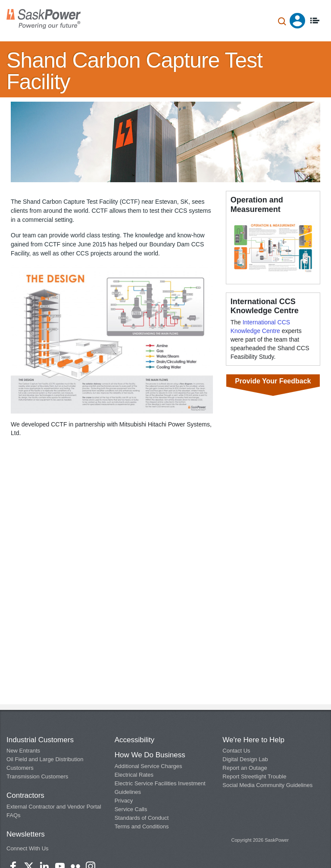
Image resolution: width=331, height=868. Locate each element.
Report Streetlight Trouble (254, 776)
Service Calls (131, 809)
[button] (112, 339)
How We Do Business (150, 755)
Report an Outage (245, 768)
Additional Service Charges (148, 766)
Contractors (25, 795)
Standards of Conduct (142, 818)
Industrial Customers (40, 740)
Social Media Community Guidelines (267, 785)
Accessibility (135, 740)
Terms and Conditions (142, 826)
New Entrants (23, 751)
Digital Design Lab (245, 759)
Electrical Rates (134, 775)
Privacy (124, 801)
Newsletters (26, 834)
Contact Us (236, 751)
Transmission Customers (37, 776)
